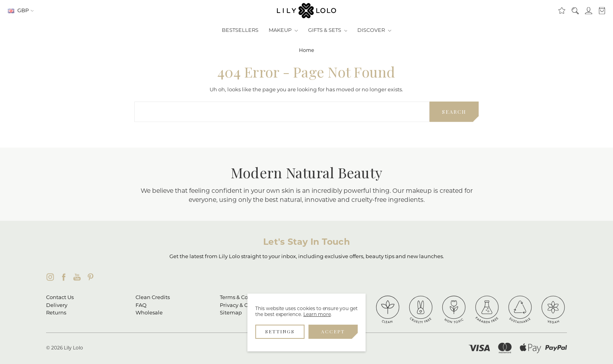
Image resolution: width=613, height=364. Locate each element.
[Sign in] (588, 11)
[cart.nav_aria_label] (600, 11)
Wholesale (149, 313)
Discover (374, 30)
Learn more (317, 315)
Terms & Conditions (244, 298)
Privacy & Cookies (242, 306)
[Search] (575, 11)
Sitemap (231, 313)
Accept (333, 331)
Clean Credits (153, 298)
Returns (56, 313)
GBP (21, 11)
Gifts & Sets (328, 30)
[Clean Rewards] (561, 11)
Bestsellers (240, 30)
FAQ (141, 306)
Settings (280, 331)
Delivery (57, 306)
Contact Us (60, 298)
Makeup (283, 30)
